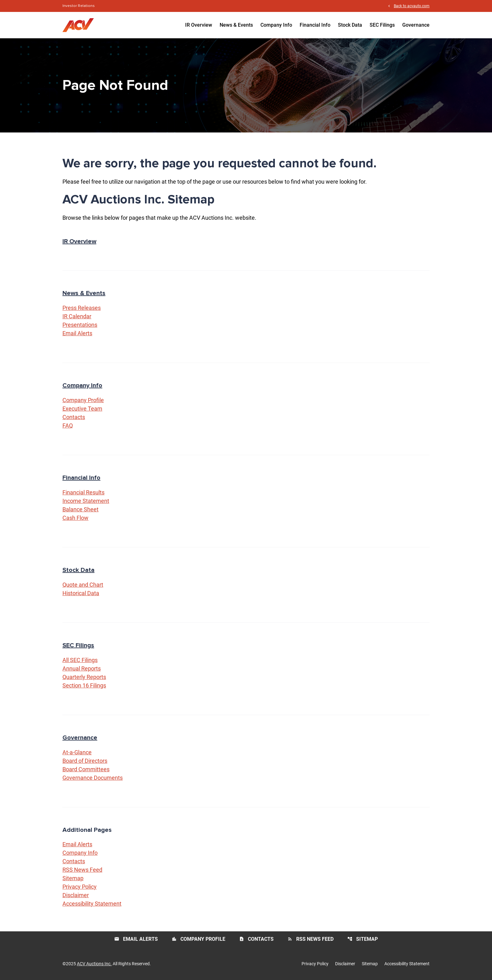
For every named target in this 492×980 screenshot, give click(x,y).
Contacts (74, 417)
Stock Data (350, 25)
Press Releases (82, 308)
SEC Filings (382, 25)
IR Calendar (77, 316)
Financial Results (83, 492)
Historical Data (81, 593)
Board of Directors (85, 761)
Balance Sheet (80, 509)
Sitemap (73, 878)
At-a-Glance (77, 752)
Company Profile (83, 400)
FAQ (68, 425)
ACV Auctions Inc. (94, 964)
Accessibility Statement (92, 904)
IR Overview (199, 25)
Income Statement (86, 501)
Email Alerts (77, 333)
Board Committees (86, 769)
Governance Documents (93, 778)
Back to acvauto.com (412, 6)
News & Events (236, 25)
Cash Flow (75, 518)
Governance (416, 25)
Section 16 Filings (84, 685)
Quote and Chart (83, 585)
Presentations (80, 325)
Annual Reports (82, 668)
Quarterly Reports (84, 677)
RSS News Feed (82, 870)
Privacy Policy (80, 887)
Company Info (276, 25)
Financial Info (315, 25)
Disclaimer (76, 895)
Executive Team (82, 409)
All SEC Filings (80, 660)
